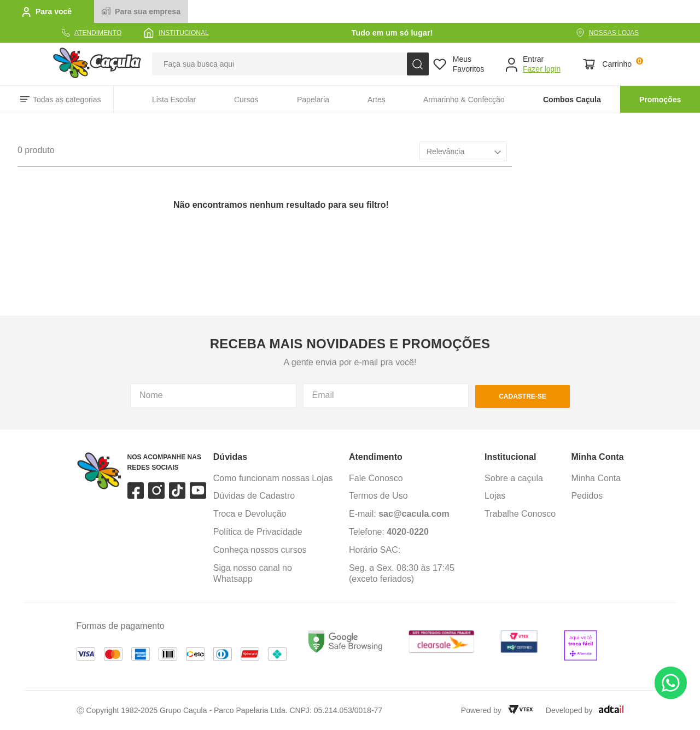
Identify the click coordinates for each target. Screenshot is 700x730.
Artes (377, 100)
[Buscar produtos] (418, 64)
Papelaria (313, 100)
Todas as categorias (67, 100)
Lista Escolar (174, 100)
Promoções (660, 100)
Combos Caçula (572, 100)
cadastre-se (523, 396)
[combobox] (290, 64)
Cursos (246, 100)
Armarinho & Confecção (464, 100)
